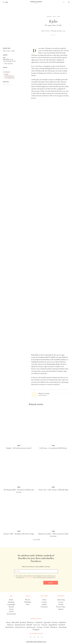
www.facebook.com (9, 76)
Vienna (11, 610)
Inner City (37, 625)
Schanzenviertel (20, 628)
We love (28, 600)
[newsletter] (42, 638)
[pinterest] (38, 638)
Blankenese (31, 623)
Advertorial (53, 35)
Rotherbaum (10, 628)
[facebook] (30, 638)
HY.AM (45, 643)
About (44, 600)
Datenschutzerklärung (29, 578)
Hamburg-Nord (20, 625)
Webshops (28, 602)
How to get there (9, 63)
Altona (8, 623)
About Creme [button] (44, 596)
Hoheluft (29, 625)
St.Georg (39, 628)
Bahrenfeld (15, 623)
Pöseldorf (62, 625)
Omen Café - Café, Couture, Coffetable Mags (53, 490)
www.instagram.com (9, 78)
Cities (11, 596)
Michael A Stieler (45, 31)
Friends (61, 605)
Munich (11, 607)
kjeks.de (6, 74)
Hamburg (11, 602)
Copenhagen (11, 605)
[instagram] (34, 638)
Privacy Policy (61, 607)
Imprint (61, 610)
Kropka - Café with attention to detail (19, 448)
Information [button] (61, 596)
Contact (44, 602)
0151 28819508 (6, 72)
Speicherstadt (31, 628)
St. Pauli (46, 628)
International (11, 614)
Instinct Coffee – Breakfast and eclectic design (19, 534)
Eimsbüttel (39, 623)
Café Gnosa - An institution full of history (53, 448)
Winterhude (63, 628)
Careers (61, 602)
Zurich (11, 612)
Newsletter (44, 607)
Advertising (61, 600)
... (3, 70)
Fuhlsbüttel (62, 623)
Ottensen (44, 625)
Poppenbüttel (53, 625)
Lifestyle (28, 596)
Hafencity (10, 625)
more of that (37, 539)
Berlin (11, 600)
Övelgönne (36, 630)
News (28, 605)
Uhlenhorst (54, 628)
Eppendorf (47, 623)
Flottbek (55, 623)
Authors (44, 605)
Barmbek (23, 623)
